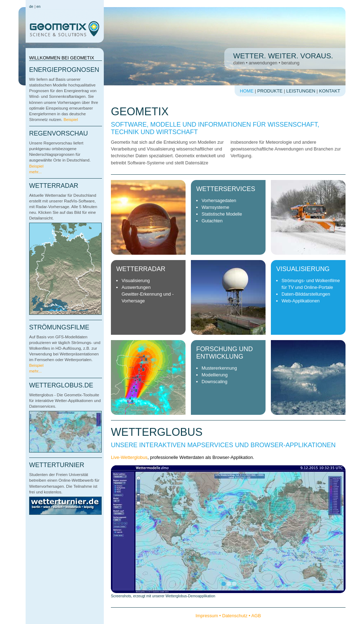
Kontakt (330, 91)
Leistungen (301, 91)
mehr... (35, 172)
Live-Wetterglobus (129, 457)
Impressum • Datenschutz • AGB (228, 616)
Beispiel (71, 120)
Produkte (270, 91)
